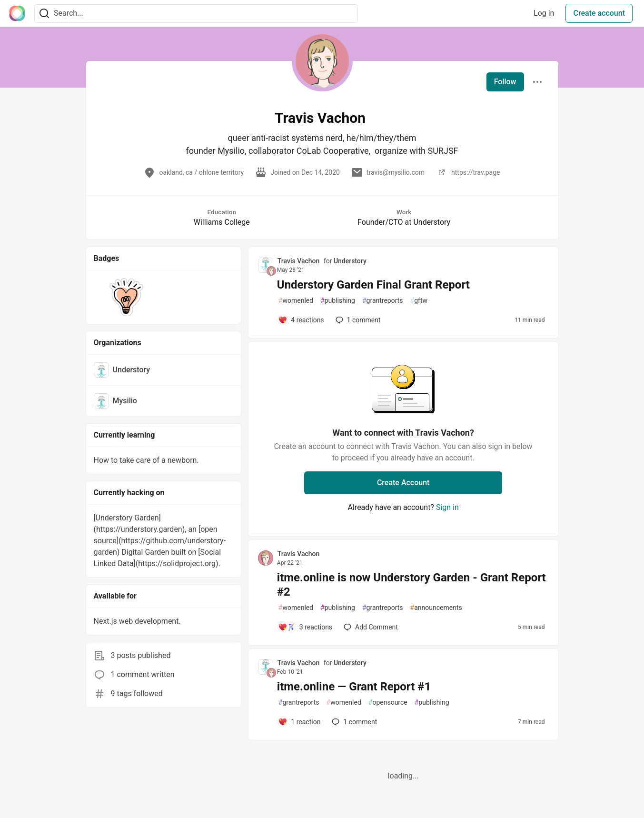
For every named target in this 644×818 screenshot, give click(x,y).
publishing (338, 301)
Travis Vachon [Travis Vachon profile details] (298, 261)
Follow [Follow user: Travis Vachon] (505, 82)
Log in (544, 13)
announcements (436, 608)
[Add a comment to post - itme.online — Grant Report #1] (299, 722)
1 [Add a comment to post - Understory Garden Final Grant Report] (357, 320)
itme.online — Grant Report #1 (354, 687)
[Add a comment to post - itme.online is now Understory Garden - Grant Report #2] (305, 627)
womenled (296, 301)
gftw (419, 301)
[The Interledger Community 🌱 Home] (17, 13)
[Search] (44, 14)
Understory (350, 261)
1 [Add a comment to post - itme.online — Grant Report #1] (353, 722)
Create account (599, 13)
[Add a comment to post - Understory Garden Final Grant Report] (301, 320)
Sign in (447, 507)
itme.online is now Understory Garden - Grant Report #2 (411, 585)
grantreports (383, 301)
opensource (388, 703)
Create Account (403, 483)
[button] (127, 297)
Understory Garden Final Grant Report (373, 285)
